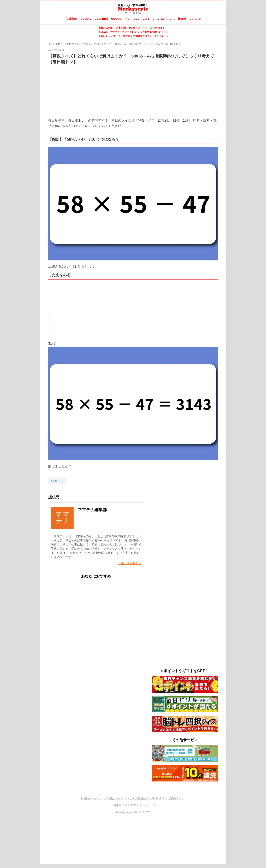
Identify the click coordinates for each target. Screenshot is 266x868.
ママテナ (136, 805)
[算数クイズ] (58, 481)
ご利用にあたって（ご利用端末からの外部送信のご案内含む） (144, 798)
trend (182, 19)
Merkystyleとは (91, 798)
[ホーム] (50, 44)
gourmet (101, 19)
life (127, 19)
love (136, 19)
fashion (71, 19)
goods (116, 19)
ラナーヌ (150, 805)
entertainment (164, 19)
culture (195, 19)
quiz (146, 19)
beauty (86, 19)
